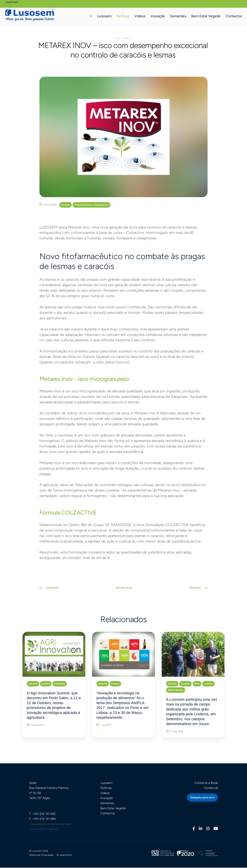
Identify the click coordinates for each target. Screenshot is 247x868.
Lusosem (104, 16)
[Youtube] (216, 829)
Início (118, 38)
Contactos (234, 16)
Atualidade (60, 684)
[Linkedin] (201, 829)
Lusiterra (208, 684)
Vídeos (140, 16)
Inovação (158, 16)
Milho (197, 684)
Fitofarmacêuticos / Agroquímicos (91, 205)
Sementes (178, 16)
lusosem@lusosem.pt (44, 829)
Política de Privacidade (41, 855)
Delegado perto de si (202, 798)
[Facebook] (194, 829)
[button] (91, 16)
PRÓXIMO (195, 588)
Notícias (123, 16)
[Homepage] (30, 13)
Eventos (46, 684)
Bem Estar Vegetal (206, 16)
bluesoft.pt (66, 855)
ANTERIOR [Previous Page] (53, 588)
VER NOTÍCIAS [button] (124, 588)
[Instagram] (208, 829)
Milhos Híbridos (176, 690)
